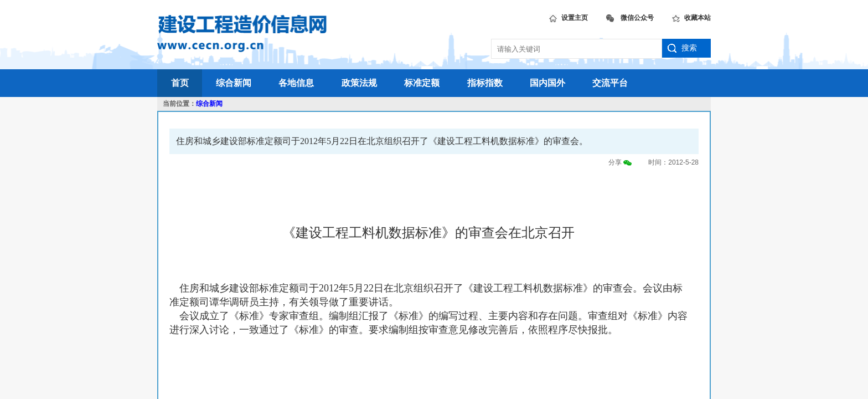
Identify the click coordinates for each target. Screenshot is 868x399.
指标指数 (485, 83)
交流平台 (610, 83)
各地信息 (296, 83)
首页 (180, 83)
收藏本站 (691, 16)
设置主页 (569, 16)
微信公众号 (630, 16)
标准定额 (422, 83)
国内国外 (547, 83)
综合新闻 (234, 83)
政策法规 (359, 83)
